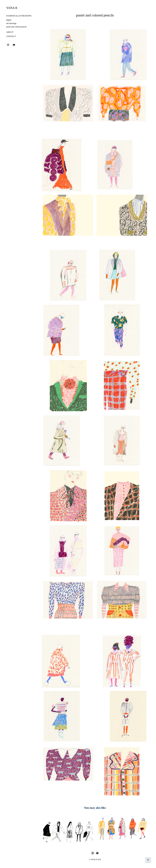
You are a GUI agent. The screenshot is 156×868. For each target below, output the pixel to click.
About (10, 32)
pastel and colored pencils (16, 27)
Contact (11, 36)
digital (9, 20)
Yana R (12, 8)
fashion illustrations (19, 16)
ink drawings (11, 23)
